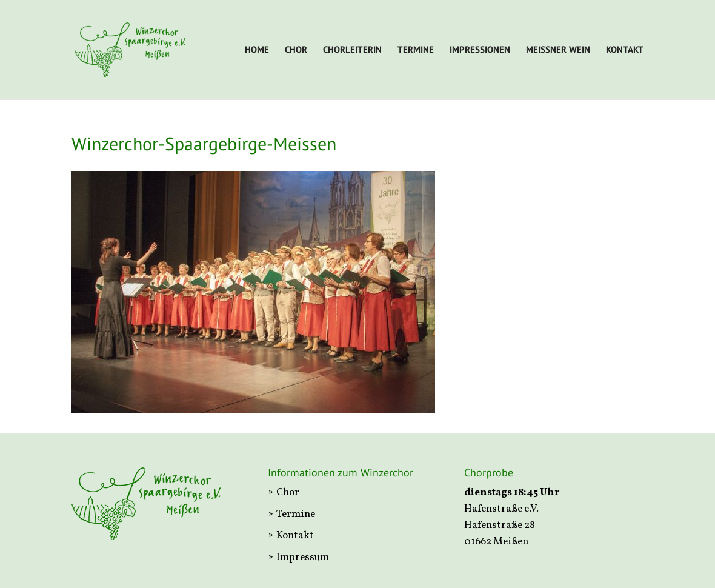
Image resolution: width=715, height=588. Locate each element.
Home (257, 50)
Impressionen (480, 50)
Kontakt (625, 50)
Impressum (303, 557)
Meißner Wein (558, 50)
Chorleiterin (352, 50)
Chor (296, 50)
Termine (416, 50)
